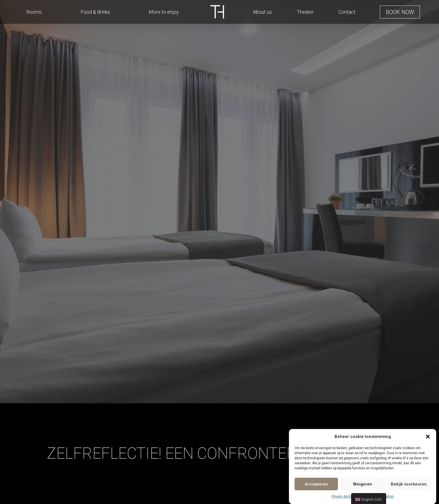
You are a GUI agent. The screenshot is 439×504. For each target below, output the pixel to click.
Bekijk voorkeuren (409, 484)
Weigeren (363, 484)
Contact (347, 12)
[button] (428, 437)
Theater (305, 12)
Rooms (34, 12)
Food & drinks (95, 12)
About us (262, 12)
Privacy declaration (346, 496)
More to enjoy (164, 12)
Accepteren (316, 484)
